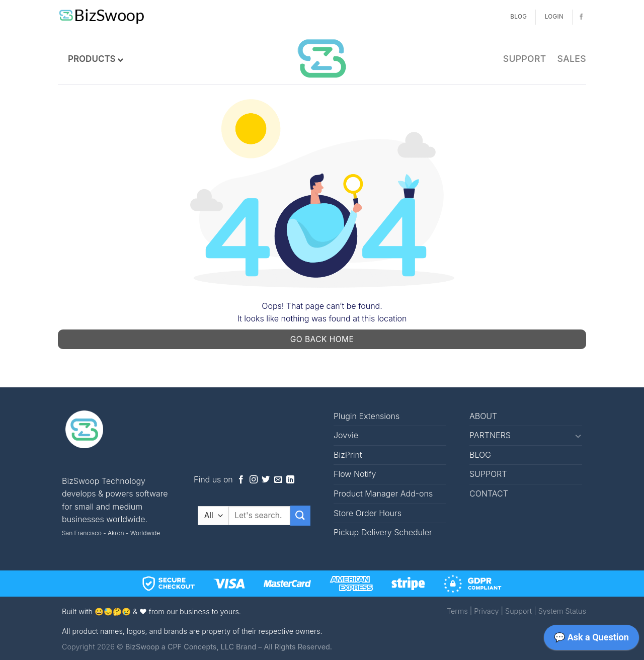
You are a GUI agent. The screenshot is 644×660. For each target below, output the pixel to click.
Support (518, 611)
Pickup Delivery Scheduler (383, 532)
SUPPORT (525, 59)
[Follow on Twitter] (266, 480)
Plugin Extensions (367, 416)
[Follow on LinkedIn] (290, 480)
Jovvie (346, 435)
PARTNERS (490, 435)
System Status (562, 611)
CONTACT (489, 493)
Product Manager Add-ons (383, 493)
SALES (572, 59)
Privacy (486, 611)
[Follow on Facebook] (581, 17)
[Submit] (300, 515)
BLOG (480, 455)
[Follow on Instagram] (254, 480)
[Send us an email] (278, 480)
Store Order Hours (368, 513)
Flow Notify (355, 474)
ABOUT (483, 416)
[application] (591, 640)
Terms (457, 611)
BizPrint (348, 455)
